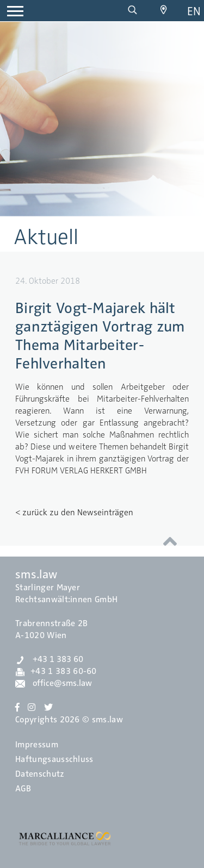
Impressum (37, 745)
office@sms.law (54, 683)
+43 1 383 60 (49, 659)
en (194, 11)
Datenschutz (40, 774)
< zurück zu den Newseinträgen (74, 513)
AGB (23, 789)
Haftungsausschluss (54, 759)
